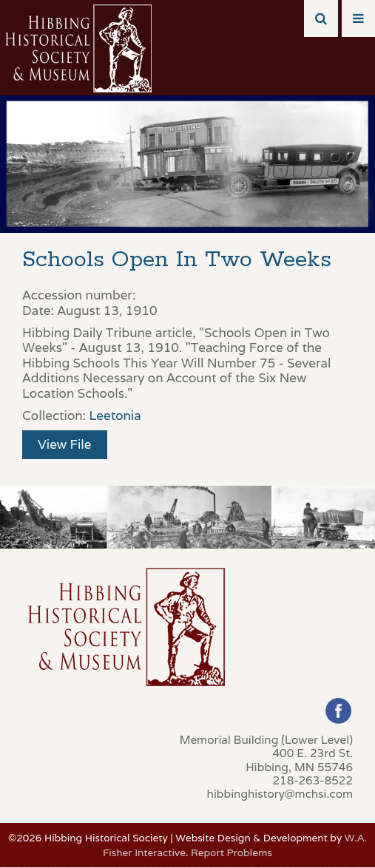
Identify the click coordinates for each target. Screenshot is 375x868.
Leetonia (115, 416)
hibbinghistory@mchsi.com (280, 793)
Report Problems (232, 852)
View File (65, 444)
